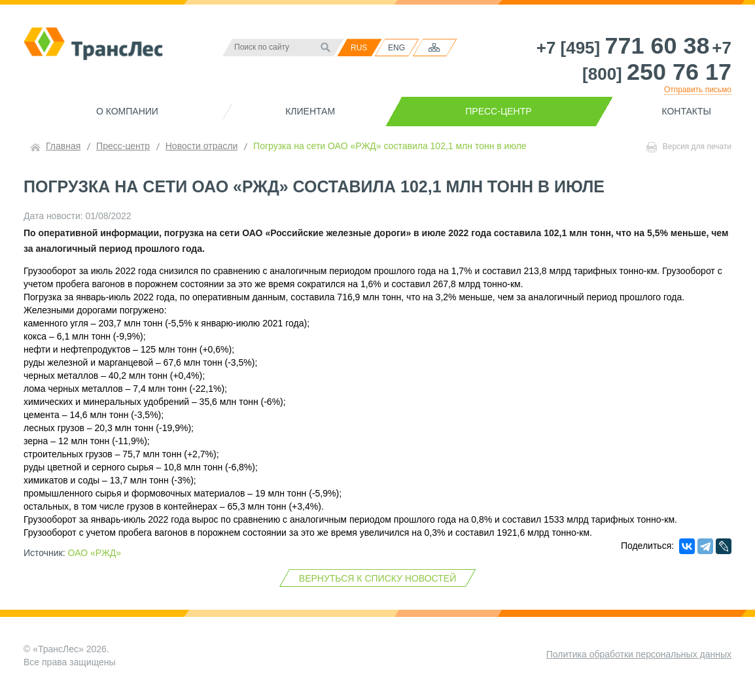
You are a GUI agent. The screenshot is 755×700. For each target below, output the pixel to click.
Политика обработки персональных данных (639, 654)
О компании (127, 111)
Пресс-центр (498, 111)
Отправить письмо (698, 90)
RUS (359, 48)
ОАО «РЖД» (95, 553)
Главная (63, 146)
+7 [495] (623, 48)
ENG (396, 48)
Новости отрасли (202, 146)
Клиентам (310, 111)
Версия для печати (689, 147)
